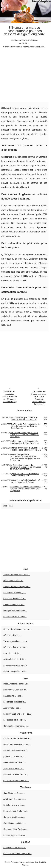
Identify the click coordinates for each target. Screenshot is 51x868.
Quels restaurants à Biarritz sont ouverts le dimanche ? (25, 475)
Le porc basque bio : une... (15, 671)
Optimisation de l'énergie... (15, 617)
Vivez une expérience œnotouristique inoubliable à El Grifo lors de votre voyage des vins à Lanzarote (25, 457)
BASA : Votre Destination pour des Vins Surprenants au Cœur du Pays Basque (26, 426)
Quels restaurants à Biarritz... (16, 781)
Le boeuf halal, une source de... (17, 714)
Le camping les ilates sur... (15, 835)
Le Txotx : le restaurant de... (16, 774)
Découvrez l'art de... (12, 635)
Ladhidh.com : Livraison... (15, 756)
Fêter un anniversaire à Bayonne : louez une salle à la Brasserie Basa (25, 449)
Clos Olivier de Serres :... (14, 793)
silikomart (24, 187)
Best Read (8, 506)
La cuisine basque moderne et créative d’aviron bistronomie (24, 418)
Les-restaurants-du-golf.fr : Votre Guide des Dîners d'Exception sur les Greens (25, 435)
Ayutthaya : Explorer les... (15, 799)
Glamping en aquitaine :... (15, 823)
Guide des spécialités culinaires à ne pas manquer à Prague (26, 481)
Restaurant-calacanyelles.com (23, 862)
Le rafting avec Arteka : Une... (16, 811)
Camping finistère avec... (14, 817)
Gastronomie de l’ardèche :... (16, 829)
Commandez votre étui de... (15, 690)
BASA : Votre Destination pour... (17, 744)
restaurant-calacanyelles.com (25, 40)
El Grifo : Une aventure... (14, 805)
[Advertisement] (26, 75)
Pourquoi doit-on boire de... (15, 611)
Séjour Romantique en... (14, 605)
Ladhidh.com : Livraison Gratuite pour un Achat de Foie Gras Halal (25, 442)
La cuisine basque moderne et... (17, 738)
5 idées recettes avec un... (15, 848)
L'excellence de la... (12, 653)
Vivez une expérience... (14, 769)
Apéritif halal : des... (12, 708)
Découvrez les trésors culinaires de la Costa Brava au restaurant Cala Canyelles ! (39, 398)
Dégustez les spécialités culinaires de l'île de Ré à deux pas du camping (10, 397)
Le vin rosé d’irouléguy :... (15, 593)
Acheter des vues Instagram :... (17, 587)
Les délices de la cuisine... (15, 720)
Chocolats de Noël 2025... (15, 599)
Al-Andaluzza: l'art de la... (14, 659)
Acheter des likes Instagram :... (17, 575)
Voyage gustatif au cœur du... (16, 641)
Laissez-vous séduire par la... (16, 665)
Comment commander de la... (16, 726)
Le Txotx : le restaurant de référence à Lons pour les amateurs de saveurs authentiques (26, 467)
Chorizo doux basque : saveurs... (18, 629)
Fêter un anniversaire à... (14, 762)
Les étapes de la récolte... (15, 702)
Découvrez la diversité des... (16, 647)
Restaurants (24, 43)
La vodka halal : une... (13, 696)
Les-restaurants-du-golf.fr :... (16, 750)
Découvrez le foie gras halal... (16, 684)
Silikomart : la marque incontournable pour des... (24, 47)
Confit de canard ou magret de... (17, 854)
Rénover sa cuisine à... (13, 581)
